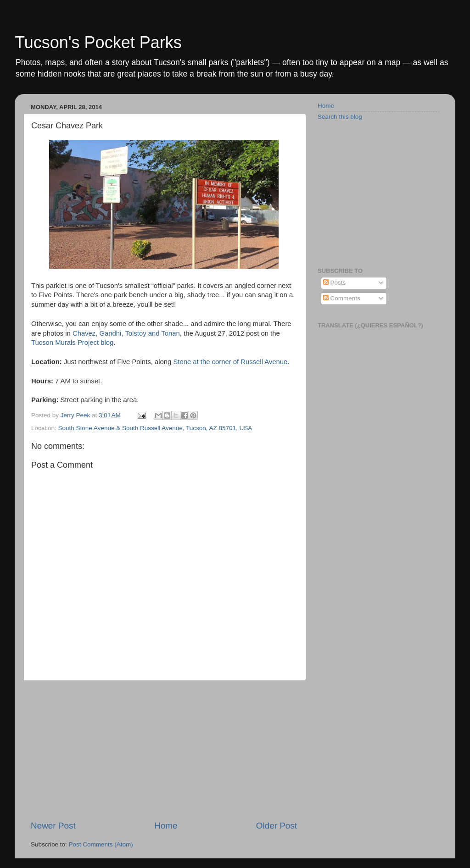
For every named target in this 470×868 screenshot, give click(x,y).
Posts (335, 283)
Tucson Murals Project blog (72, 343)
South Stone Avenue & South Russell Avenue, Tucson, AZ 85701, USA (155, 428)
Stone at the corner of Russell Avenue (230, 362)
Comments (342, 298)
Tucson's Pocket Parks (98, 42)
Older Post (277, 826)
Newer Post (53, 826)
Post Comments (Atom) (101, 844)
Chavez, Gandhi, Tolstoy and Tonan (126, 333)
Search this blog (340, 117)
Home (166, 826)
